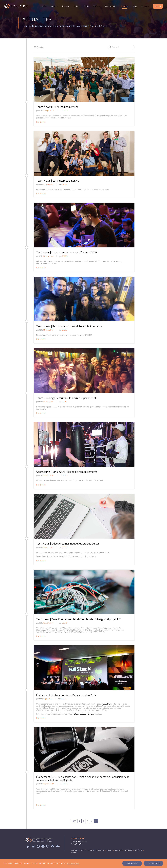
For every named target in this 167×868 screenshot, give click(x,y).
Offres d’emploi (110, 6)
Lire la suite (41, 122)
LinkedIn (91, 714)
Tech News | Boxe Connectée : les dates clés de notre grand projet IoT (78, 619)
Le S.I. (44, 6)
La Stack (54, 6)
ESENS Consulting (16, 6)
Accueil (74, 850)
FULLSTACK (106, 704)
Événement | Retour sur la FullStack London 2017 (66, 695)
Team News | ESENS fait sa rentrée (57, 107)
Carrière (97, 6)
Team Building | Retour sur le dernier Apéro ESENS (67, 398)
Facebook (83, 714)
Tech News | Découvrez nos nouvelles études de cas (68, 543)
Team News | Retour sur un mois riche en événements (69, 326)
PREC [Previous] (74, 821)
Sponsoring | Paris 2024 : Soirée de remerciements (67, 472)
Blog (135, 6)
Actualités (125, 6)
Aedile (86, 6)
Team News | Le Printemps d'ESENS (58, 180)
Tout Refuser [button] (132, 863)
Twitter (75, 714)
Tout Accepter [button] (154, 863)
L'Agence (66, 6)
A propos (145, 6)
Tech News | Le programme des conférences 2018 (67, 252)
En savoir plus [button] (73, 863)
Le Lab (77, 6)
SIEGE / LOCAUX (78, 838)
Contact (158, 6)
